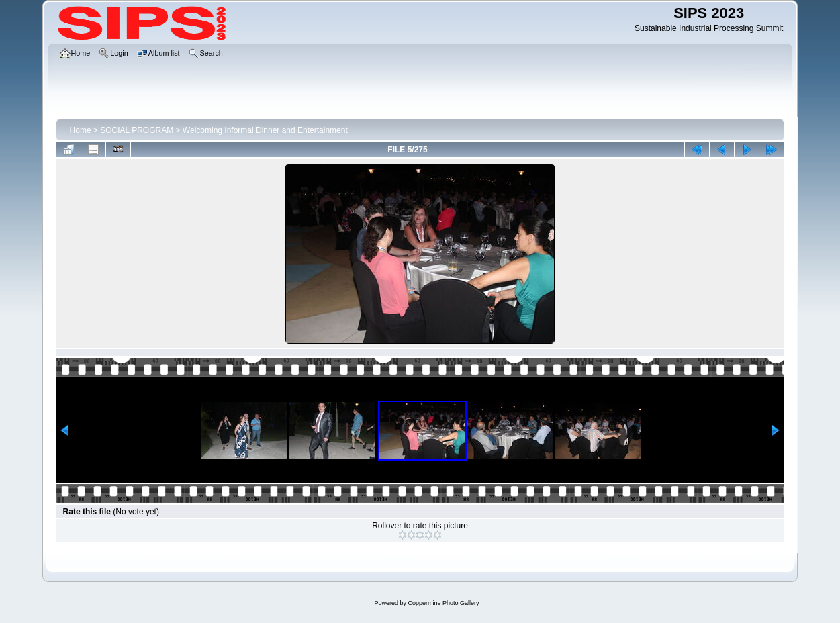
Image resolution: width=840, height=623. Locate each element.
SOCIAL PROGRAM (137, 130)
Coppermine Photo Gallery (443, 603)
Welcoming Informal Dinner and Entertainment (265, 130)
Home (81, 130)
